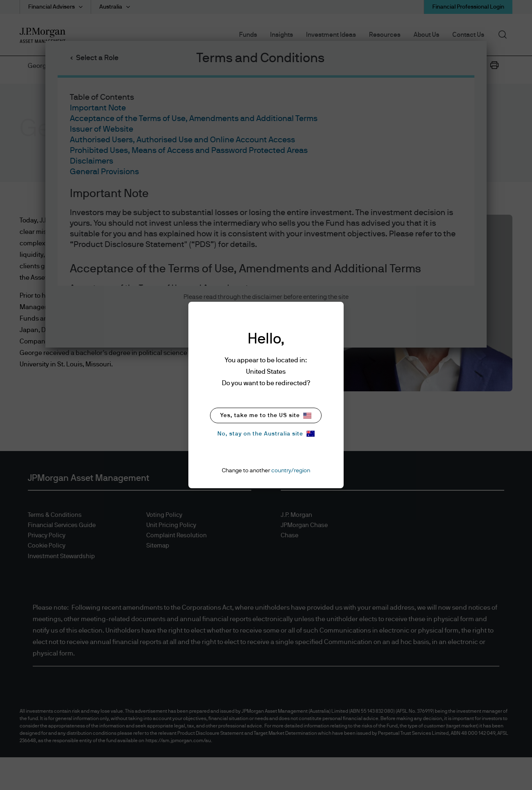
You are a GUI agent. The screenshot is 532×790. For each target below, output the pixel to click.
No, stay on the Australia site (266, 434)
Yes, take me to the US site (266, 416)
